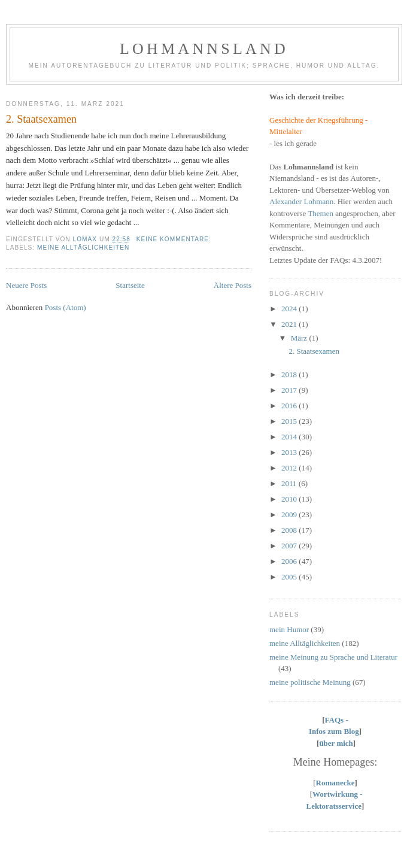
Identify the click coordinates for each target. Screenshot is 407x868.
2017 (290, 390)
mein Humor (289, 629)
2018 (290, 374)
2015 (290, 421)
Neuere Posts (26, 285)
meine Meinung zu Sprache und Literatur (333, 657)
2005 (290, 577)
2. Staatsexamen (41, 119)
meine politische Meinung (310, 682)
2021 (290, 324)
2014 (290, 437)
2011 (290, 483)
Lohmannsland (204, 49)
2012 (290, 468)
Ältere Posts (233, 285)
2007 (290, 546)
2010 (290, 499)
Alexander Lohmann (301, 201)
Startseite (130, 285)
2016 (290, 406)
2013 (290, 452)
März (300, 338)
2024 (290, 309)
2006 (290, 561)
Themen (321, 213)
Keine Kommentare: (175, 239)
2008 (290, 530)
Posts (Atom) (66, 307)
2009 (290, 515)
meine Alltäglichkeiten (83, 248)
